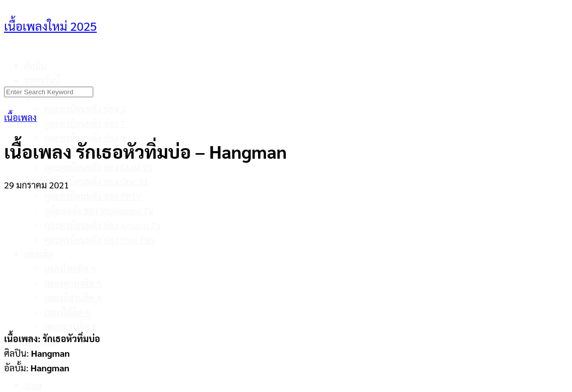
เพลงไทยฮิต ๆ (70, 268)
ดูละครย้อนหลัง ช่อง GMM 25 (99, 167)
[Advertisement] (286, 255)
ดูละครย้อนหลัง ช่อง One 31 (96, 181)
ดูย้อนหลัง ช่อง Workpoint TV (99, 210)
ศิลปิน (36, 65)
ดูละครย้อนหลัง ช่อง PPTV (93, 196)
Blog (33, 385)
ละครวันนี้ (42, 80)
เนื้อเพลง (20, 117)
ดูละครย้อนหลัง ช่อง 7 (85, 123)
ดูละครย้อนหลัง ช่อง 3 (85, 109)
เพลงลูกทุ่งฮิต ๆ (73, 283)
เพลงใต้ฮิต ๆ (68, 312)
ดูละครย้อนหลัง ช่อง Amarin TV (103, 225)
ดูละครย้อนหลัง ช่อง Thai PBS (100, 240)
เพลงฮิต (39, 254)
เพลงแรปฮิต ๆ (71, 326)
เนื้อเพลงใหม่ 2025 (50, 26)
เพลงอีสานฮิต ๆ (73, 298)
